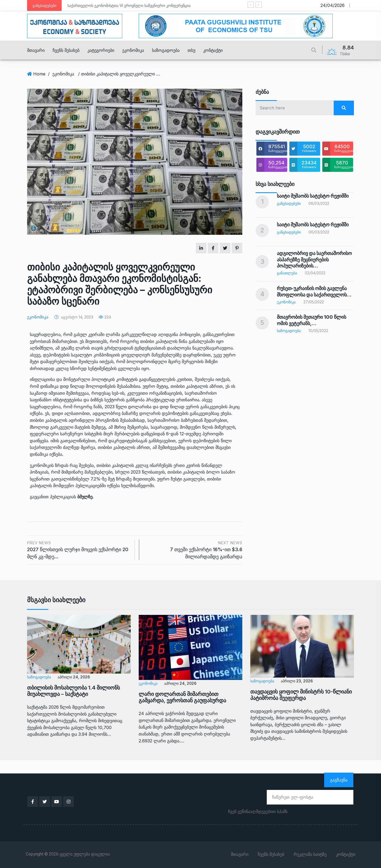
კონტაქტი (213, 50)
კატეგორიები (101, 50)
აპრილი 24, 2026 (74, 677)
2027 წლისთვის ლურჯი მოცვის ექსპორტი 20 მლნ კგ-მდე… (79, 549)
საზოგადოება (166, 50)
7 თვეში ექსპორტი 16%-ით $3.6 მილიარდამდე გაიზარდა (194, 549)
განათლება (287, 273)
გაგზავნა (339, 780)
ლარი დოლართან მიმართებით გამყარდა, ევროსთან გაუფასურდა (182, 697)
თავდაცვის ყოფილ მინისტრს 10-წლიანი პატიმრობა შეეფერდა (301, 695)
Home (39, 74)
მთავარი (36, 50)
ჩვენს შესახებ (66, 50)
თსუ (191, 50)
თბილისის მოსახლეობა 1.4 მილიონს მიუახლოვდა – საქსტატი (73, 691)
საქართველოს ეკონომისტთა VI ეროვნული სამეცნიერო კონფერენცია (129, 5)
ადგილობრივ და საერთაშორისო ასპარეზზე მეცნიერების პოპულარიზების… (314, 259)
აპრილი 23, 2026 (297, 681)
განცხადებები (289, 203)
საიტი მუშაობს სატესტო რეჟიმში (313, 196)
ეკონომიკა (133, 50)
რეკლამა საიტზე (310, 854)
